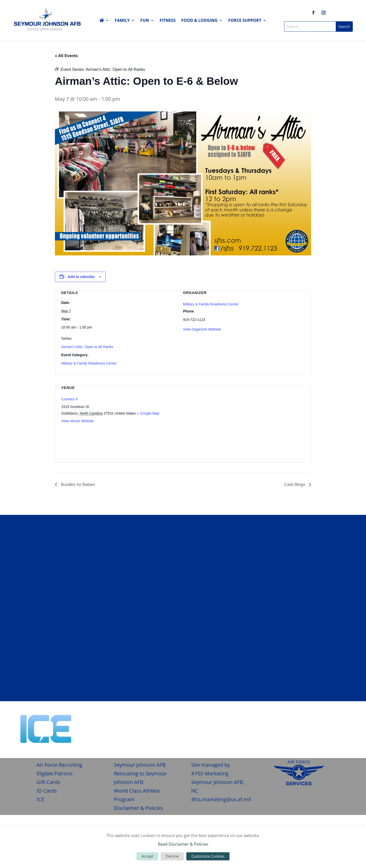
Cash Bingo (295, 485)
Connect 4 (69, 399)
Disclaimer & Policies (139, 808)
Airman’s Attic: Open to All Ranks (87, 347)
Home (104, 21)
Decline (172, 856)
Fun (145, 21)
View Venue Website (78, 421)
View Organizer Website (202, 329)
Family (122, 21)
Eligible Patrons (55, 773)
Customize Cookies (208, 856)
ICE (40, 799)
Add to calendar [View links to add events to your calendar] (81, 277)
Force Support (245, 21)
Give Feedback (323, 721)
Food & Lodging (199, 21)
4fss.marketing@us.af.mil (221, 799)
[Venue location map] (278, 420)
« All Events (66, 56)
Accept (147, 856)
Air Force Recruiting (59, 765)
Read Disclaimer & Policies (183, 844)
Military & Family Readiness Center (89, 363)
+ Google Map (148, 413)
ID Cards (47, 791)
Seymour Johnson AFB (140, 765)
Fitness (168, 21)
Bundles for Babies (77, 485)
